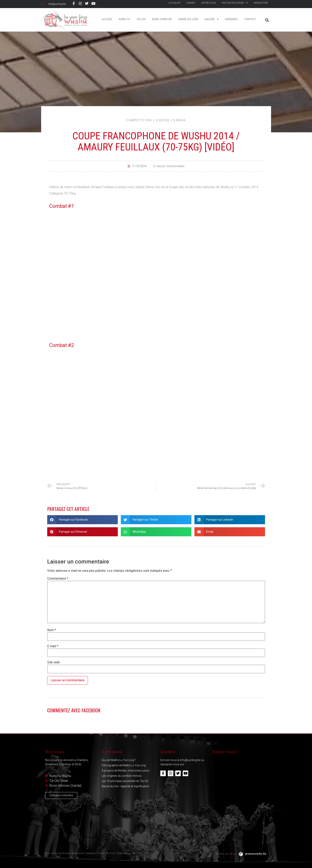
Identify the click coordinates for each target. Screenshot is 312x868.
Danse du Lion (188, 12)
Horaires (231, 12)
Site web (53, 662)
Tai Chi (141, 12)
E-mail (53, 646)
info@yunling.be (190, 760)
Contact (250, 12)
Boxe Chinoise (162, 12)
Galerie (212, 12)
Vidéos (163, 120)
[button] (267, 20)
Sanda (180, 120)
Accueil (107, 12)
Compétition (139, 120)
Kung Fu (124, 12)
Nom (52, 630)
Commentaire (58, 579)
